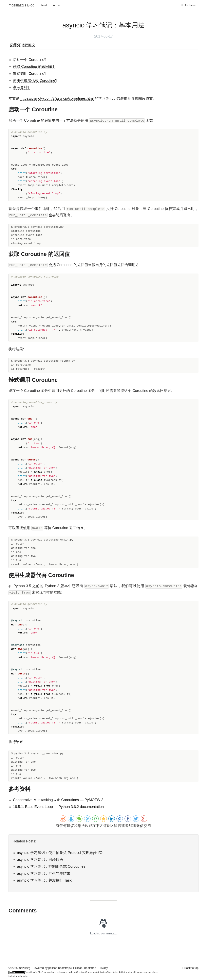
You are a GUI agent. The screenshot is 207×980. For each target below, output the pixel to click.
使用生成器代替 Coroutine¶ (35, 80)
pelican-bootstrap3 (60, 968)
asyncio (28, 44)
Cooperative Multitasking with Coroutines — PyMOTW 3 (58, 800)
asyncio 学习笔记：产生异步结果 (44, 874)
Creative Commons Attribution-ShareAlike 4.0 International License (110, 972)
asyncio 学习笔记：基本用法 (104, 25)
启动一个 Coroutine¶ (30, 60)
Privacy (103, 968)
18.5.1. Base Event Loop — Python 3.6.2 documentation (58, 807)
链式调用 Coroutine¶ (30, 74)
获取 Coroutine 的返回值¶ (34, 67)
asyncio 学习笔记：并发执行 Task (44, 880)
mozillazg (51, 972)
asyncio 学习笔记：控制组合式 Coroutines (51, 866)
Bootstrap (90, 968)
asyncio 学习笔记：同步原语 (40, 860)
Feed (44, 5)
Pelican (78, 968)
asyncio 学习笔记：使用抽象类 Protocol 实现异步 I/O (60, 853)
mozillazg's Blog (22, 5)
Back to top (191, 968)
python (16, 44)
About (57, 5)
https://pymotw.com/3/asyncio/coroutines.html (57, 98)
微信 (140, 826)
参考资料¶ (21, 87)
